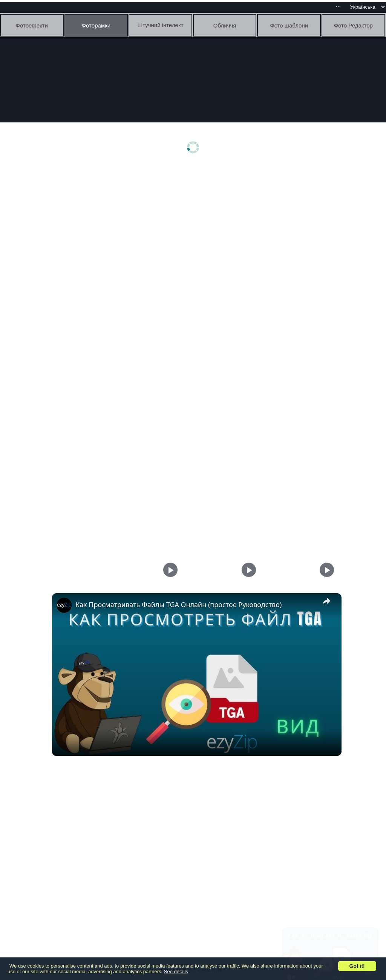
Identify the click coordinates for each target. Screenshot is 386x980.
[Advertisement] (195, 225)
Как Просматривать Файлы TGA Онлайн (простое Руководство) (178, 604)
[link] (64, 605)
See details (176, 972)
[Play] (247, 570)
